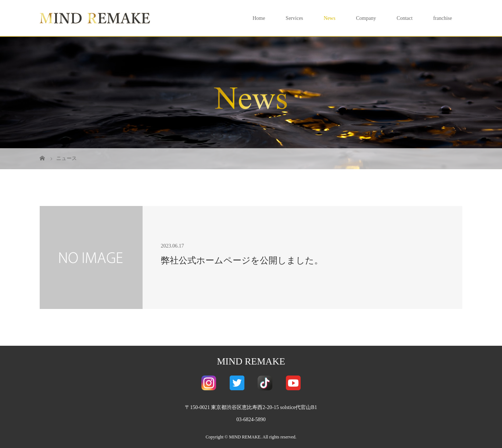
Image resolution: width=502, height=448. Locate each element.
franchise (443, 18)
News (330, 18)
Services (294, 18)
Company (366, 18)
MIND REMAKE (251, 361)
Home (259, 18)
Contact (405, 18)
